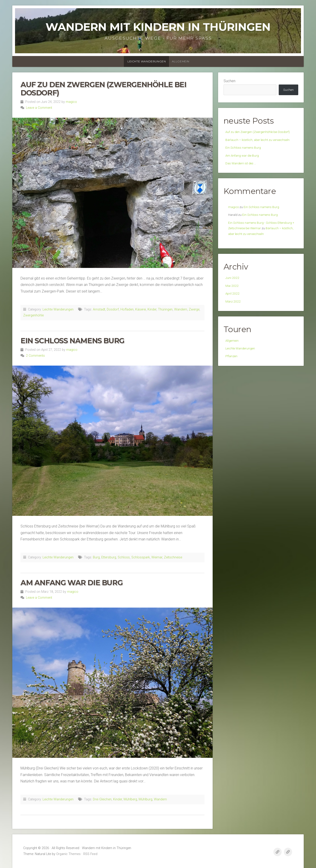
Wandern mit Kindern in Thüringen (158, 27)
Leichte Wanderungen (147, 61)
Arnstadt (99, 309)
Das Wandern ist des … (243, 182)
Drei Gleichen (102, 799)
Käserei (141, 309)
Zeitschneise (173, 557)
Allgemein (181, 61)
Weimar (157, 557)
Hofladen (127, 309)
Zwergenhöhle (33, 315)
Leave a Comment (39, 108)
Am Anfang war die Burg (71, 583)
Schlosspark (141, 557)
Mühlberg (130, 799)
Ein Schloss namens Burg (72, 341)
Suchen (229, 81)
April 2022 (233, 327)
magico (71, 102)
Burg (96, 557)
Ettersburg (109, 557)
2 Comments (35, 356)
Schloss (124, 557)
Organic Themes (68, 854)
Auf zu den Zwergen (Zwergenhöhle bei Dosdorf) (103, 89)
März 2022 (234, 336)
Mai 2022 (233, 318)
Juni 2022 (233, 309)
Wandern (181, 309)
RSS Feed (90, 854)
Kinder (152, 309)
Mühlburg (145, 799)
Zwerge (194, 309)
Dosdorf (113, 309)
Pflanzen (232, 394)
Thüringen (165, 309)
